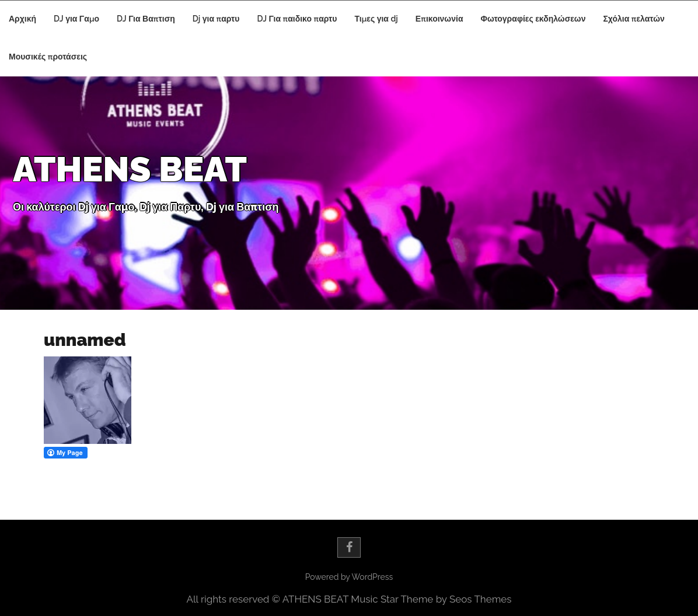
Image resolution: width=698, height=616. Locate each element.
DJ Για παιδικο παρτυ (297, 19)
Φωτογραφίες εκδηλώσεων (533, 19)
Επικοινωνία (439, 19)
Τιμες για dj (376, 19)
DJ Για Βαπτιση (146, 19)
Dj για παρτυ (216, 19)
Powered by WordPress (349, 577)
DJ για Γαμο (76, 19)
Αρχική (22, 19)
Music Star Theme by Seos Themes (431, 599)
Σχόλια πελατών (634, 19)
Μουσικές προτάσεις (48, 57)
